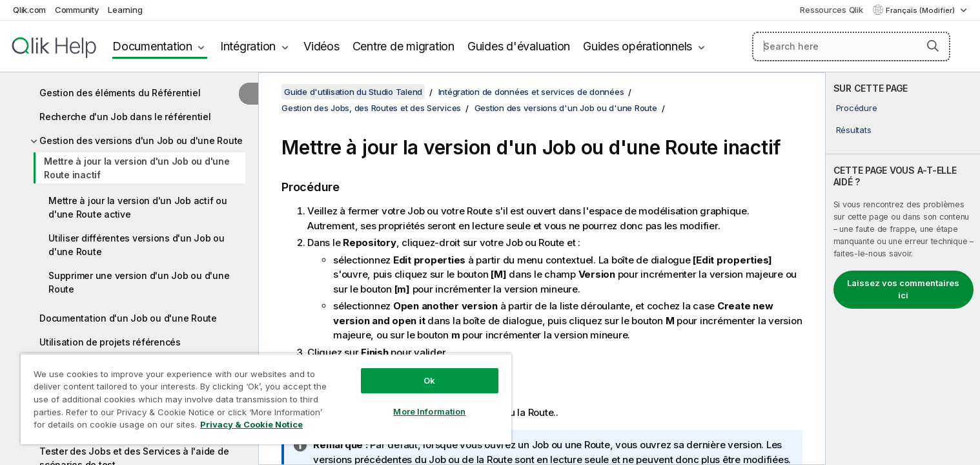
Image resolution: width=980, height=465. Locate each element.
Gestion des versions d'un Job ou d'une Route (141, 140)
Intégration (248, 46)
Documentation (152, 46)
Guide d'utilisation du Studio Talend (353, 92)
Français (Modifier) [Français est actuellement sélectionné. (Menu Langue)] (921, 10)
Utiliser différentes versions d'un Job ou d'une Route (137, 245)
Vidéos (322, 46)
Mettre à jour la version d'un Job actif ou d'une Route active (138, 207)
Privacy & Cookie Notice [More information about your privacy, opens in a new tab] (251, 424)
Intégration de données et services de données (531, 92)
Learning (125, 10)
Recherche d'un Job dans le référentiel (125, 117)
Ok (429, 380)
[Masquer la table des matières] (249, 94)
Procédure (857, 108)
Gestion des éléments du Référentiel (120, 93)
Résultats (854, 130)
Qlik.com (29, 10)
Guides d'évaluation (519, 46)
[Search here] (852, 46)
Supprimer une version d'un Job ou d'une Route (139, 282)
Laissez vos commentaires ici (903, 289)
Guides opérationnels (638, 46)
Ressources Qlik (831, 10)
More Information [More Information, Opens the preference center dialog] (429, 411)
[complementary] (903, 269)
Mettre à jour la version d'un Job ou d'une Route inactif (137, 168)
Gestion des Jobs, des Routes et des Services (371, 108)
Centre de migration (403, 46)
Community (77, 10)
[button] (933, 46)
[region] (266, 399)
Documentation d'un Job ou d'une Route (128, 318)
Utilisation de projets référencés (110, 342)
